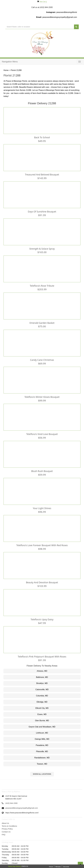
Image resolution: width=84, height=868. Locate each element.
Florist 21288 (16, 70)
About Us (5, 817)
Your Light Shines (42, 504)
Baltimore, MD (42, 671)
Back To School (42, 137)
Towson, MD (42, 758)
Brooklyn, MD (42, 677)
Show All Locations (42, 768)
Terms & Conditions (9, 820)
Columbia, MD (42, 690)
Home (6, 70)
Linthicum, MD (42, 727)
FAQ (4, 828)
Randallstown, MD (42, 752)
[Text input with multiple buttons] (40, 27)
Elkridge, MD (42, 696)
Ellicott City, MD (42, 702)
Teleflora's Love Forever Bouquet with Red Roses (42, 541)
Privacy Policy (7, 823)
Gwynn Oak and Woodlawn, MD (42, 721)
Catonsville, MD (42, 683)
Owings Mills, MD (42, 733)
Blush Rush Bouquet (42, 467)
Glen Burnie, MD (42, 714)
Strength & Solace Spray (42, 247)
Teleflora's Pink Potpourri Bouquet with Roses (42, 651)
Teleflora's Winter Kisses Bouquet (42, 394)
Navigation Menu (10, 62)
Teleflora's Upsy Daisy (42, 614)
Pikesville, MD (42, 745)
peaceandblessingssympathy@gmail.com (60, 17)
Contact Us (6, 826)
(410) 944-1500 (11, 797)
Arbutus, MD (42, 665)
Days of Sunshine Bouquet (42, 211)
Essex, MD (42, 708)
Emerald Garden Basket (42, 321)
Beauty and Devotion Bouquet (42, 577)
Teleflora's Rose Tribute (42, 284)
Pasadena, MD (42, 739)
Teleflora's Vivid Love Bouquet (42, 431)
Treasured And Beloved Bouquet (42, 174)
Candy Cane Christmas (42, 357)
